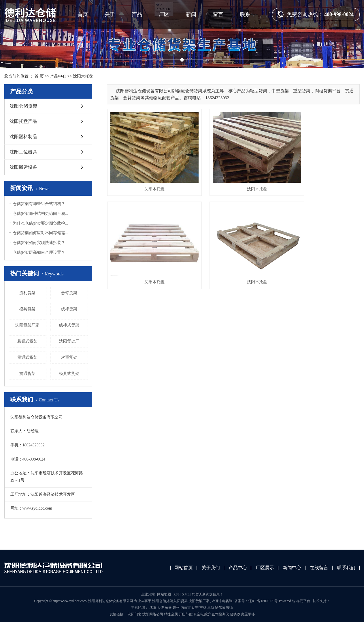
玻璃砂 (235, 614)
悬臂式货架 (27, 341)
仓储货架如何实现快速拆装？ (39, 243)
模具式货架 (69, 374)
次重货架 (69, 357)
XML (186, 594)
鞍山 (230, 608)
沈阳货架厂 (69, 341)
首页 (83, 14)
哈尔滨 (220, 608)
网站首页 (184, 568)
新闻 (191, 14)
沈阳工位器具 (23, 152)
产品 (137, 14)
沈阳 (153, 608)
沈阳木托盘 (83, 76)
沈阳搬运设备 (23, 167)
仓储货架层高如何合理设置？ (39, 252)
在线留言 (319, 568)
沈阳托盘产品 (23, 121)
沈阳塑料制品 (23, 137)
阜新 (211, 608)
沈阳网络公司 (153, 614)
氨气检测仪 (221, 614)
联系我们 (346, 568)
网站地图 (164, 594)
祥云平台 (303, 601)
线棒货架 (69, 309)
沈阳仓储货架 (23, 106)
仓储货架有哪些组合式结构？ (39, 204)
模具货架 (27, 309)
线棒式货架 (69, 325)
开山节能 (186, 614)
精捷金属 (171, 614)
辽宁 (195, 608)
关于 (110, 14)
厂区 (164, 14)
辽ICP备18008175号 (263, 601)
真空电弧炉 (202, 614)
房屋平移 (248, 614)
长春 (168, 608)
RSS (177, 594)
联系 (245, 14)
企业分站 (148, 594)
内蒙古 (186, 608)
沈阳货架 (181, 601)
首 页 (39, 76)
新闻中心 (292, 568)
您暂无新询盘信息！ (208, 594)
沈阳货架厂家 (27, 325)
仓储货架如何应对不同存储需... (40, 233)
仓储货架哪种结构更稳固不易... (40, 214)
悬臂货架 (69, 293)
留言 (218, 14)
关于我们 (211, 568)
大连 (161, 608)
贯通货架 (27, 374)
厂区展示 (265, 568)
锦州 (176, 608)
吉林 (203, 608)
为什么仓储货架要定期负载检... (40, 223)
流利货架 (27, 293)
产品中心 (58, 76)
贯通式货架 (27, 357)
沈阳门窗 (135, 614)
